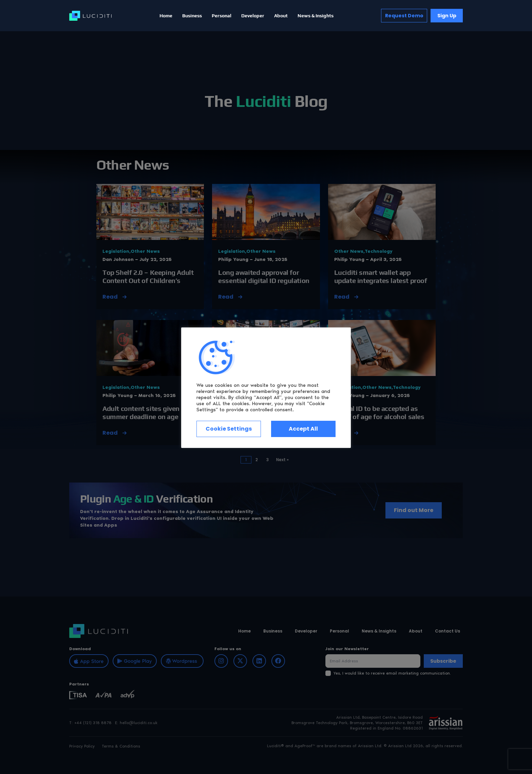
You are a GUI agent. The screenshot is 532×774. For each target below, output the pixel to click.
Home (166, 16)
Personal (222, 16)
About (281, 16)
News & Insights (316, 16)
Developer (253, 16)
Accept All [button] (303, 429)
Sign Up (447, 16)
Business (192, 16)
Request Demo (404, 16)
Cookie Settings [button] (229, 429)
